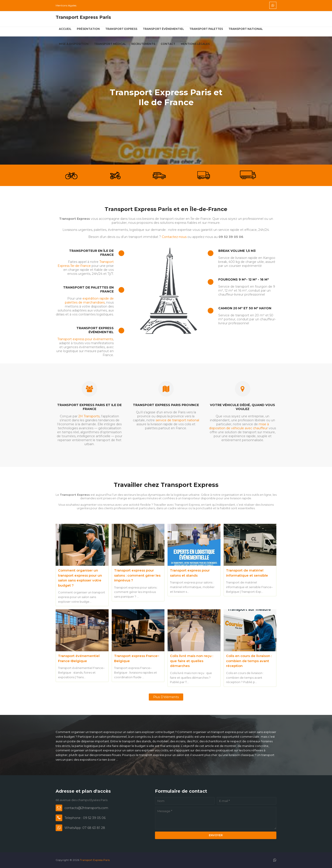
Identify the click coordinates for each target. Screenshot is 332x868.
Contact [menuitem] (168, 44)
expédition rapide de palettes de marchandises (89, 300)
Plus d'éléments (166, 697)
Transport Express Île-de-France (86, 264)
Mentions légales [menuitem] (195, 44)
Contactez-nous (174, 237)
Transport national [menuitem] (246, 29)
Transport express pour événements (85, 339)
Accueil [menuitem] (65, 29)
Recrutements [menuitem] (143, 44)
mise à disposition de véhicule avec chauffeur (239, 426)
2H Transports (89, 416)
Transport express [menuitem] (121, 29)
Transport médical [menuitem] (110, 44)
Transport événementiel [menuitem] (163, 29)
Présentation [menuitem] (88, 29)
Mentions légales (66, 5)
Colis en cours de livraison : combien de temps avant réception (249, 661)
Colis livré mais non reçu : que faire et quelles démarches (191, 661)
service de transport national (177, 420)
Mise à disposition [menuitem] (74, 44)
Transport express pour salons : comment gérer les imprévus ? (137, 575)
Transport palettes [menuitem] (206, 29)
